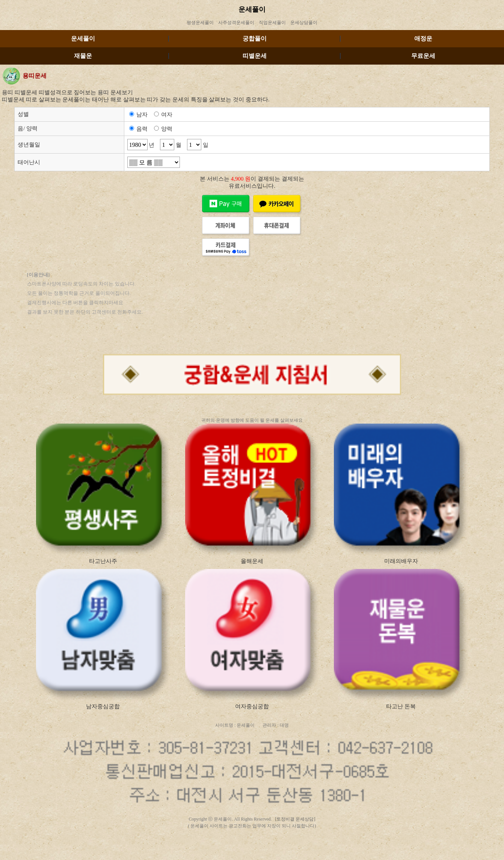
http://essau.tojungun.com (227, 839)
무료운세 (423, 56)
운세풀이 (252, 9)
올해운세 (252, 561)
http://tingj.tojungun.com (275, 846)
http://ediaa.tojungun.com (272, 853)
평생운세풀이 (200, 23)
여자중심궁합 (252, 706)
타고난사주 (103, 561)
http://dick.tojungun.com (180, 853)
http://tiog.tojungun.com (323, 839)
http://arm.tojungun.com (226, 853)
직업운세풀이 (272, 23)
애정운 (423, 38)
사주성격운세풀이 (236, 23)
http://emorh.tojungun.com (178, 846)
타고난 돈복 (401, 706)
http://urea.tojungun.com (320, 853)
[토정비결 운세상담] (295, 819)
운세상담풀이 (304, 23)
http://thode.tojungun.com (178, 839)
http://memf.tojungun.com (227, 846)
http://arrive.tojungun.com (275, 839)
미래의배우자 (401, 561)
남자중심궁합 (103, 706)
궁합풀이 (255, 38)
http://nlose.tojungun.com (323, 846)
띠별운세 (255, 56)
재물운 (83, 56)
